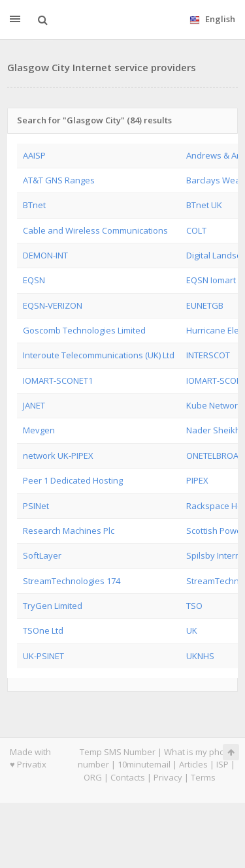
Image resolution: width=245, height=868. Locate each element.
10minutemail (144, 764)
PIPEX (197, 480)
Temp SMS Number (118, 752)
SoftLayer (42, 555)
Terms (203, 777)
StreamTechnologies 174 (72, 581)
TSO (194, 606)
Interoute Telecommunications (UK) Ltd (99, 355)
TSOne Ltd (43, 630)
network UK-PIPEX (58, 456)
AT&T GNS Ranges (59, 180)
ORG (93, 777)
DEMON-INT (45, 255)
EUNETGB (205, 305)
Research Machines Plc (69, 531)
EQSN (34, 280)
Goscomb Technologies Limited (84, 330)
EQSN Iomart (211, 280)
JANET (34, 405)
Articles (193, 764)
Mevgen (39, 430)
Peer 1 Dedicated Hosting (73, 480)
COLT (196, 230)
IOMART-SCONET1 (58, 380)
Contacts (128, 777)
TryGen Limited (53, 606)
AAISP (34, 155)
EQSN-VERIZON (53, 305)
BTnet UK (204, 205)
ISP (222, 764)
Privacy (168, 777)
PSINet (36, 506)
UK (192, 630)
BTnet (34, 205)
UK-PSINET (43, 656)
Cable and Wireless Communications (95, 230)
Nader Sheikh (213, 430)
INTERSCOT (208, 355)
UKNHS (200, 656)
